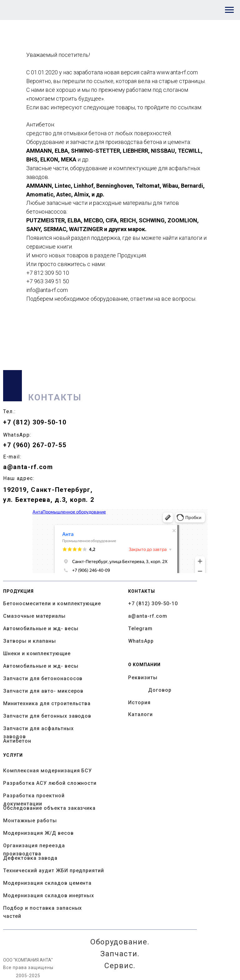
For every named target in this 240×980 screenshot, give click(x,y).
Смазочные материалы (34, 616)
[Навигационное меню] (229, 10)
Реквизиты (143, 678)
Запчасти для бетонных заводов (47, 716)
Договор (160, 690)
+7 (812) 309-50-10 (35, 422)
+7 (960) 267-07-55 (35, 445)
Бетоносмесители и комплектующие (52, 604)
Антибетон (17, 741)
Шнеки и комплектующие (37, 653)
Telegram (140, 629)
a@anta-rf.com (28, 467)
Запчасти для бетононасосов (43, 678)
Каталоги (140, 714)
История (139, 703)
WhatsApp (141, 641)
